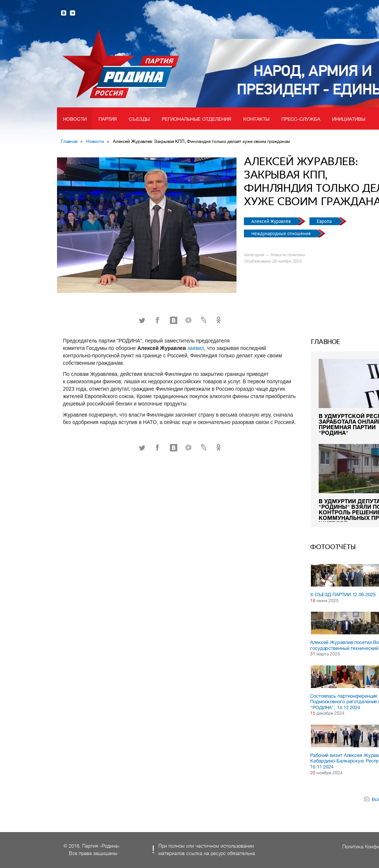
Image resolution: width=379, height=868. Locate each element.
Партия (108, 119)
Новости (75, 119)
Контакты (256, 119)
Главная (69, 141)
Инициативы (349, 119)
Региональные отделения (197, 119)
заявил (196, 348)
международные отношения (281, 233)
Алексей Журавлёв (271, 221)
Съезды (139, 119)
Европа (325, 221)
